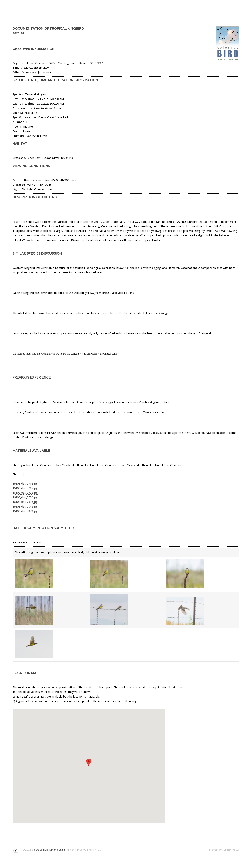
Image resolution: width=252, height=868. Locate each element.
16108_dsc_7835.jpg (25, 502)
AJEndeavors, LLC (231, 850)
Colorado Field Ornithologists (49, 850)
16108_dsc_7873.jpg (25, 511)
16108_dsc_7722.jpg (25, 493)
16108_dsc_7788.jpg (25, 497)
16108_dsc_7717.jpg (25, 488)
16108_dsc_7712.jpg (25, 483)
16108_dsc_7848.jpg (25, 506)
